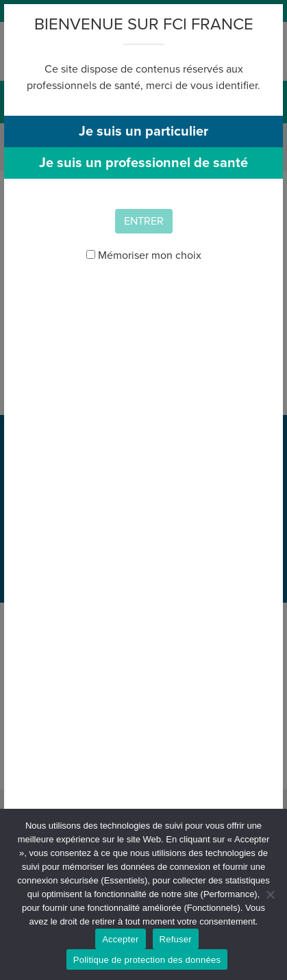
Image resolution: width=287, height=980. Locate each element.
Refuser (176, 939)
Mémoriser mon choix (144, 255)
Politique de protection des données (147, 960)
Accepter (120, 939)
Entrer (144, 221)
